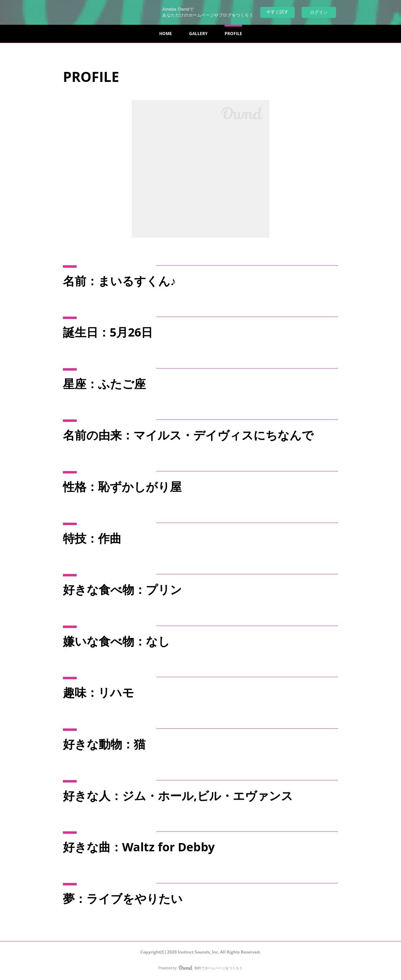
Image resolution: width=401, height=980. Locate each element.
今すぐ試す (277, 12)
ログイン (319, 12)
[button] (166, 34)
